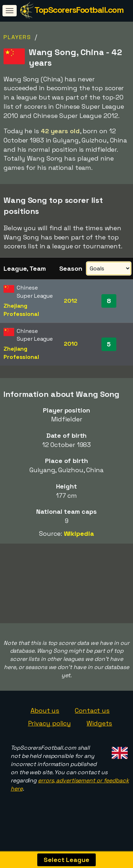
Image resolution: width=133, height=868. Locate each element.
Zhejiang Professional (21, 310)
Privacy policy (50, 731)
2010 (71, 344)
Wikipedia (79, 533)
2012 (71, 301)
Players (17, 37)
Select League (66, 860)
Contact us (92, 719)
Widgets (99, 731)
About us (45, 719)
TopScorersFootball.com (79, 10)
